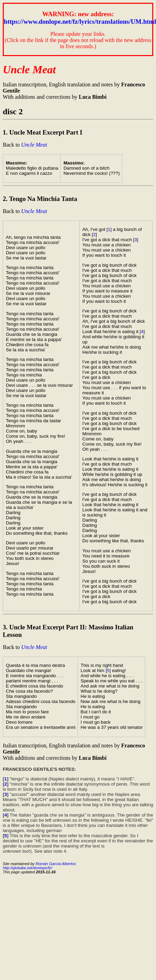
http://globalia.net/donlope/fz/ (27, 868)
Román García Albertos (56, 864)
